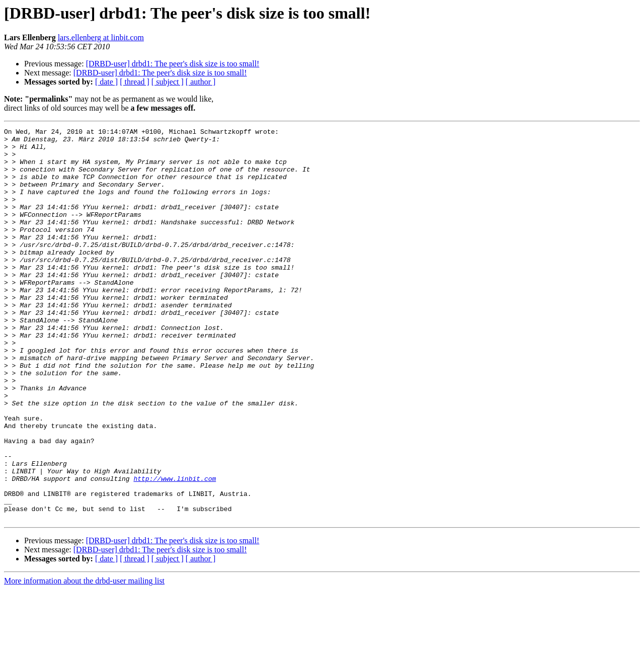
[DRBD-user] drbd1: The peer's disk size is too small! (173, 64)
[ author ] (201, 82)
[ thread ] (135, 82)
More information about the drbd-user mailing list (84, 659)
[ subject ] (168, 82)
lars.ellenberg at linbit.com (101, 37)
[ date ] (106, 82)
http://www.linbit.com (175, 549)
